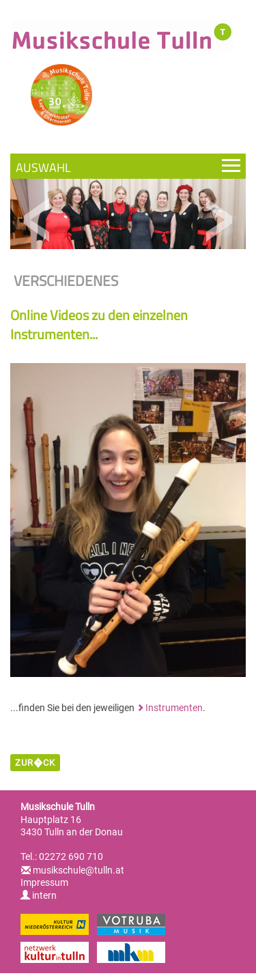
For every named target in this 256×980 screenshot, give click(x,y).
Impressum (44, 882)
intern (39, 895)
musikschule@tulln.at (79, 870)
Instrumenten (174, 708)
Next (219, 220)
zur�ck (35, 763)
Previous (37, 220)
